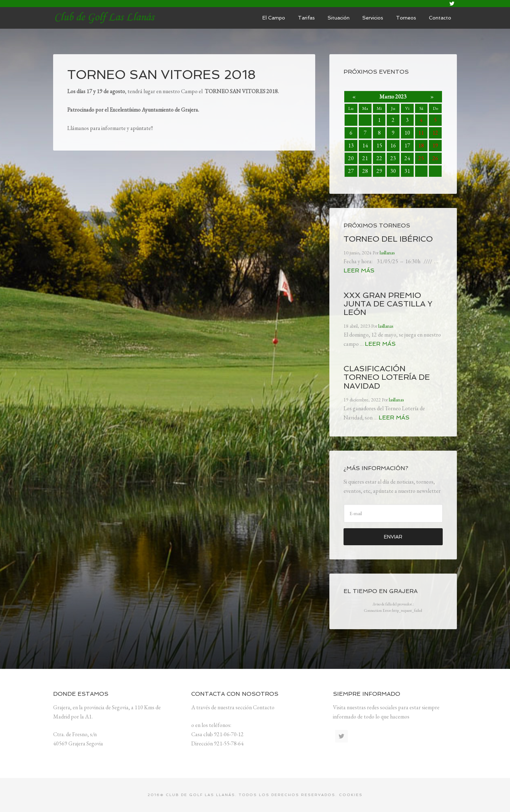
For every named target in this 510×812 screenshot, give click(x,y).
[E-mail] (393, 513)
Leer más (359, 270)
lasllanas (106, 18)
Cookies (351, 795)
